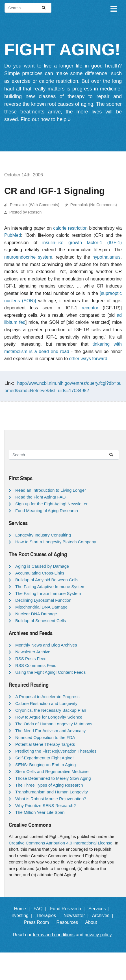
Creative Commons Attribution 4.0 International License (61, 843)
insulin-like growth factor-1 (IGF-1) (82, 243)
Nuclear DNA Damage (36, 614)
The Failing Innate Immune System (48, 593)
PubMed (13, 235)
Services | (100, 909)
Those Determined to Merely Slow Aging (53, 778)
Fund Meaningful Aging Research (47, 511)
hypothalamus (107, 257)
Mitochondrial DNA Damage (41, 607)
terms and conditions (54, 935)
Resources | (70, 922)
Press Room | (40, 922)
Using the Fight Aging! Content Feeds (50, 672)
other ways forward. (89, 359)
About (94, 922)
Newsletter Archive (33, 652)
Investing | (23, 915)
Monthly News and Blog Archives (46, 645)
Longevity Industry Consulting (43, 535)
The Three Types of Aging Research (49, 785)
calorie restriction (70, 228)
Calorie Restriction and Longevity (46, 703)
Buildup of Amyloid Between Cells (47, 580)
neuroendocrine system (28, 257)
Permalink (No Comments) (94, 205)
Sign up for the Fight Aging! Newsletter (51, 504)
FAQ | (41, 909)
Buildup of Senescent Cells (41, 621)
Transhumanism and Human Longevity (52, 792)
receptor (90, 308)
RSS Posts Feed (31, 659)
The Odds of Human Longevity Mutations (54, 724)
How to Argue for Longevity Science (49, 717)
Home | (23, 909)
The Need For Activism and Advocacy (50, 731)
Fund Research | (69, 909)
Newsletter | (77, 915)
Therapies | (49, 915)
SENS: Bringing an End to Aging (45, 765)
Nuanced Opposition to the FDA (45, 737)
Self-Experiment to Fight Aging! (44, 758)
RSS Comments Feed (36, 665)
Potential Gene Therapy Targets (45, 744)
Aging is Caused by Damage (42, 566)
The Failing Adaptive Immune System (50, 587)
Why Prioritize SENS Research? (45, 805)
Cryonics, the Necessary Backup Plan (51, 710)
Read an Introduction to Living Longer (51, 490)
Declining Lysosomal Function (43, 600)
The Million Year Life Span (40, 812)
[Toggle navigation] (113, 8)
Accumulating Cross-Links (40, 573)
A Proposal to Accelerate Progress (47, 697)
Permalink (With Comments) (35, 205)
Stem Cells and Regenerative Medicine (52, 771)
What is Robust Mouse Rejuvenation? (51, 799)
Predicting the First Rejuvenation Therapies (56, 751)
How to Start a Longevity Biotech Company (56, 542)
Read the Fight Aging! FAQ (40, 497)
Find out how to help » (46, 119)
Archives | (104, 915)
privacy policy (98, 935)
